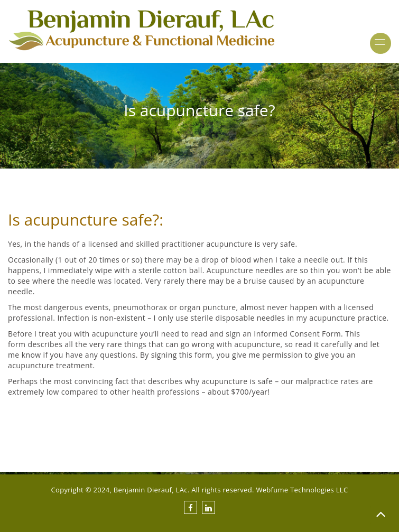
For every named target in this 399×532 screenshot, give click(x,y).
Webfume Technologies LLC (302, 490)
